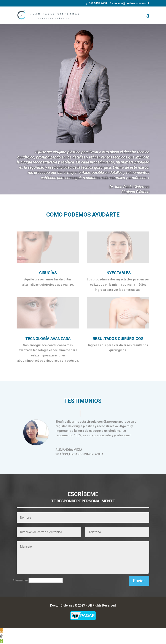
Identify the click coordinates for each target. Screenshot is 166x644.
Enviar (139, 581)
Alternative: (21, 580)
